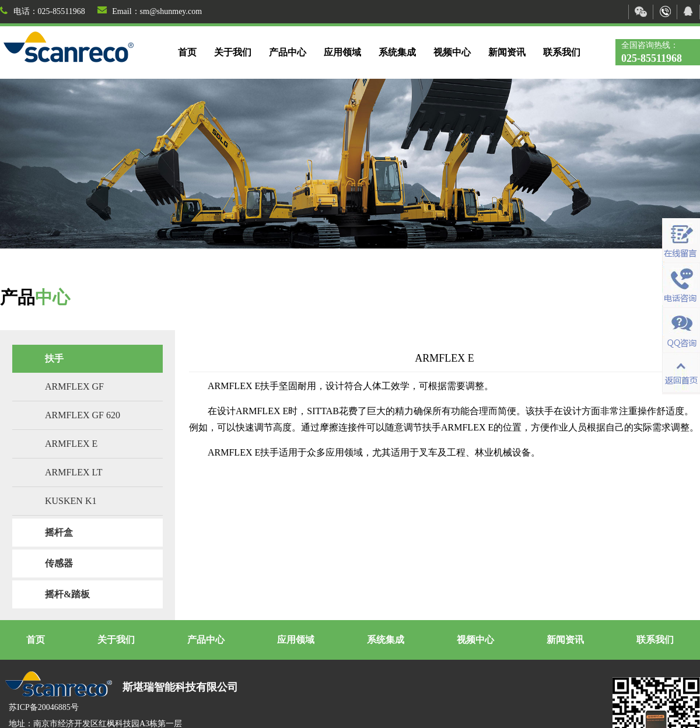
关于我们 (233, 52)
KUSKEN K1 (71, 501)
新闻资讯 (507, 52)
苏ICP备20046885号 (44, 707)
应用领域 (342, 52)
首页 (187, 52)
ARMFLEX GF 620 (83, 415)
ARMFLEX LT (74, 472)
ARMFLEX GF (74, 386)
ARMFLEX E (71, 444)
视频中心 (452, 52)
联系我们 (562, 52)
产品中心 (288, 52)
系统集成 (397, 52)
